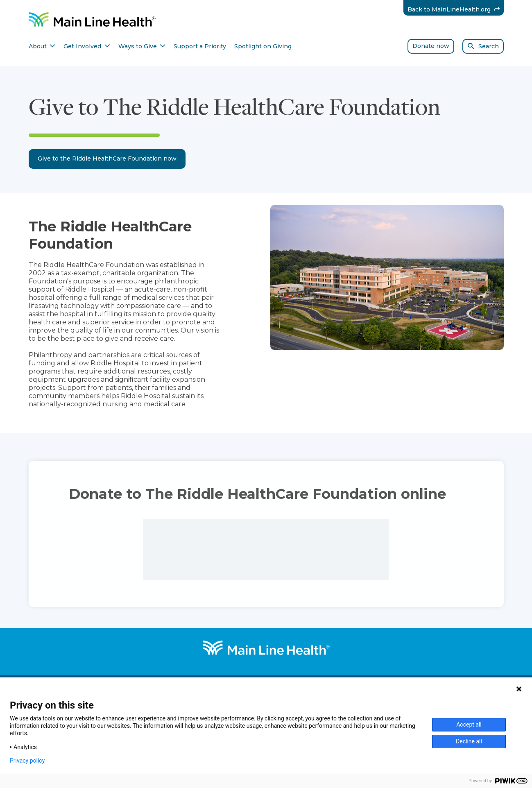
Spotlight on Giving (263, 46)
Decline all (469, 741)
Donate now (431, 46)
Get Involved (87, 46)
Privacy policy (27, 761)
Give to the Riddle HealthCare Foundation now (107, 159)
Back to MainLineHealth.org (456, 9)
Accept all (469, 725)
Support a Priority (200, 46)
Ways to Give (142, 46)
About (42, 46)
